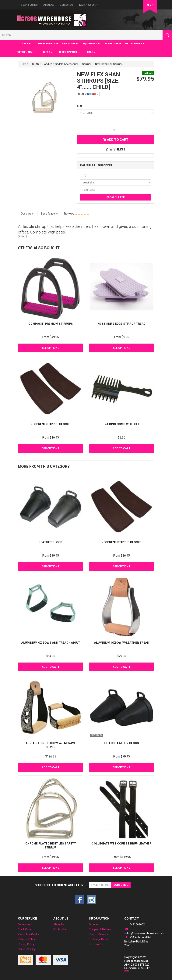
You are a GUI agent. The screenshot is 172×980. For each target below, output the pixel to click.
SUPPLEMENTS (48, 43)
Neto (127, 971)
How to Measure (99, 934)
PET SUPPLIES (135, 43)
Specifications (49, 214)
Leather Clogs (51, 542)
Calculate (116, 197)
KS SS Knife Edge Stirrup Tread (121, 324)
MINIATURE (113, 43)
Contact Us (67, 5)
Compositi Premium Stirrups (51, 324)
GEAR (26, 43)
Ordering (94, 924)
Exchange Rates (99, 939)
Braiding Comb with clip (122, 424)
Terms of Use (97, 944)
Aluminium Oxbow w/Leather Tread (122, 643)
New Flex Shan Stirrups (109, 64)
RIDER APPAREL (70, 52)
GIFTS (48, 52)
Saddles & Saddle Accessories (61, 64)
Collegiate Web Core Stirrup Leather (122, 844)
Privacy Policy (26, 944)
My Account (25, 924)
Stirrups (87, 64)
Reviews (77, 214)
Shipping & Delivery (100, 929)
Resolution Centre (29, 934)
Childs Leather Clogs (122, 743)
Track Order (25, 929)
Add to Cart (116, 140)
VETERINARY (26, 52)
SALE (91, 52)
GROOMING (70, 43)
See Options (51, 348)
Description (28, 214)
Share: (88, 94)
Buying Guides (29, 5)
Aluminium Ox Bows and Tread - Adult (51, 643)
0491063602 (135, 924)
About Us (49, 5)
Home (24, 64)
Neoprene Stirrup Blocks (51, 424)
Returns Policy (26, 939)
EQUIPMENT (91, 43)
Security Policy (27, 949)
